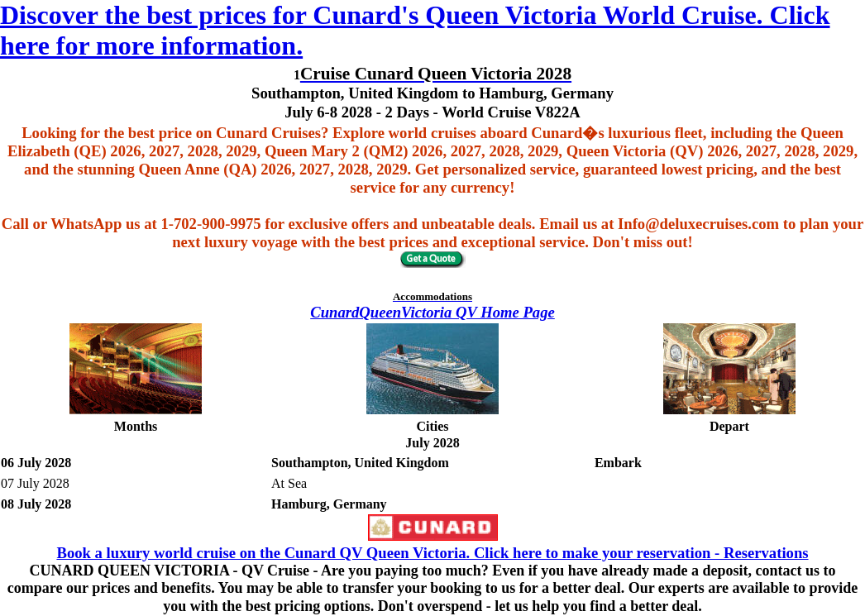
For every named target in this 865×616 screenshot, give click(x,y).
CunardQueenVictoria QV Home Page (432, 312)
